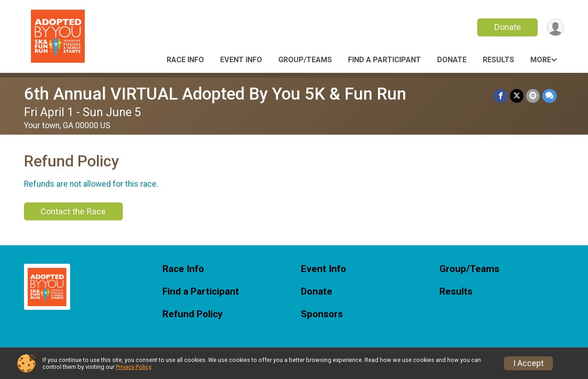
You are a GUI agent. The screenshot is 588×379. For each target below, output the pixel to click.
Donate (508, 27)
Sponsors (322, 314)
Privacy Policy (133, 367)
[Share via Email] (533, 96)
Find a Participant (384, 60)
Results (498, 60)
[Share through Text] (549, 96)
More (541, 60)
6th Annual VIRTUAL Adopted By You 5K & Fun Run (215, 94)
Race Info (185, 60)
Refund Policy (192, 314)
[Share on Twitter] (517, 96)
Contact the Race (73, 211)
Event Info (241, 60)
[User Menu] (555, 27)
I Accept (528, 363)
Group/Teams (305, 60)
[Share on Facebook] (501, 96)
